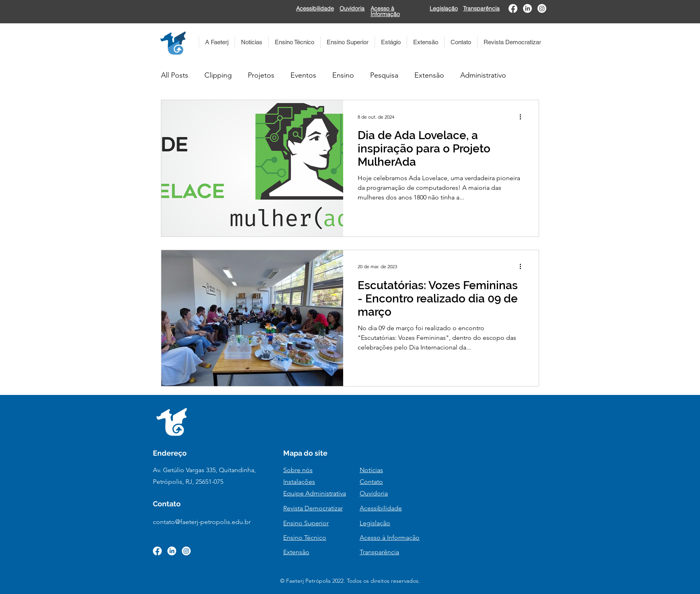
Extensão (429, 75)
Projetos (261, 75)
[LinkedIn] (527, 8)
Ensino (343, 75)
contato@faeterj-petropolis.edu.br (202, 522)
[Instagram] (542, 8)
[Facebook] (513, 8)
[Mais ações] (523, 117)
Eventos (303, 75)
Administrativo (483, 75)
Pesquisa (384, 75)
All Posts (175, 75)
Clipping (218, 75)
